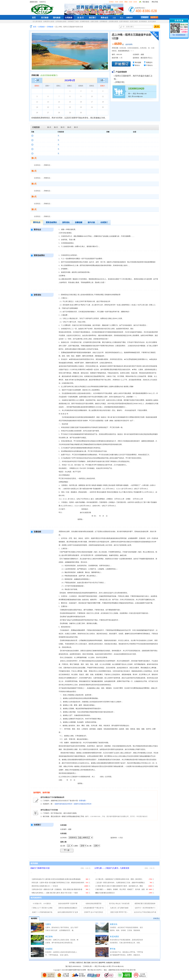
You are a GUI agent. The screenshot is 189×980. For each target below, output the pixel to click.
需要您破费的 (51, 222)
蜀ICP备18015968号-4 (95, 970)
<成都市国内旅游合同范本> (64, 804)
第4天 (69, 127)
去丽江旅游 (94, 21)
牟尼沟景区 (114, 937)
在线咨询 (109, 963)
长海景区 (49, 949)
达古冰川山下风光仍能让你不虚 (145, 912)
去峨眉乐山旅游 (49, 21)
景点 (122, 18)
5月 (103, 80)
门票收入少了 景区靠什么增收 (42, 908)
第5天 (76, 127)
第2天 (56, 127)
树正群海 (49, 937)
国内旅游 (57, 18)
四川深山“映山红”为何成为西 (119, 904)
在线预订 (104, 222)
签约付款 (91, 222)
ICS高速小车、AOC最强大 (42, 904)
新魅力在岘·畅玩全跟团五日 (105, 893)
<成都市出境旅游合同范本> (83, 804)
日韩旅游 (50, 27)
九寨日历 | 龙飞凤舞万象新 (119, 908)
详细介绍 (120, 82)
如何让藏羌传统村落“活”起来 (68, 912)
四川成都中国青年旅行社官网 (43, 9)
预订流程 (87, 963)
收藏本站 (43, 2)
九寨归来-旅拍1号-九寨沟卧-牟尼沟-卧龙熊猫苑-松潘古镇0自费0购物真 (56, 879)
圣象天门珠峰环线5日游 (40, 868)
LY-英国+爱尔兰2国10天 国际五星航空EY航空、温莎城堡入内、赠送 (119, 886)
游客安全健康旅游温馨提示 (68, 908)
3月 (37, 80)
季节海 (113, 949)
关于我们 (72, 963)
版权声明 (102, 963)
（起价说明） (129, 44)
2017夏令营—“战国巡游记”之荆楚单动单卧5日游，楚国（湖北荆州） (119, 879)
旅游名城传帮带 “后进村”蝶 (68, 904)
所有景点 (156, 918)
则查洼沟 (114, 924)
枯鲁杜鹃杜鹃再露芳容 (94, 904)
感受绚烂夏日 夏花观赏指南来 (145, 904)
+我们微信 (146, 2)
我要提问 (149, 62)
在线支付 (129, 18)
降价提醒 (138, 62)
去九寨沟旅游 (37, 21)
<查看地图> (82, 801)
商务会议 (104, 18)
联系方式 (80, 963)
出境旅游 (69, 18)
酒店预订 (93, 18)
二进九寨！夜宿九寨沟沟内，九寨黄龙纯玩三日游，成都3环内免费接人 (120, 883)
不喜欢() (149, 65)
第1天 (49, 127)
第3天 (63, 127)
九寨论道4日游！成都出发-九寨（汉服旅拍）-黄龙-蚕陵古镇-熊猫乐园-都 (57, 889)
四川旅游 (45, 18)
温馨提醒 (79, 222)
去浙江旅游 (134, 21)
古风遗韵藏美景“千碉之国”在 (94, 908)
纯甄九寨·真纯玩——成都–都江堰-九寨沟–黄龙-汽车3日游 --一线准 (55, 893)
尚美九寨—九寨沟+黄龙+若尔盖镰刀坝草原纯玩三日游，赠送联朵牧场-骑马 (58, 883)
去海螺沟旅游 (85, 21)
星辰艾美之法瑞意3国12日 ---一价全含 (45, 886)
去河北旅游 (152, 21)
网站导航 (155, 2)
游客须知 (66, 222)
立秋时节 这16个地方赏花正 (94, 912)
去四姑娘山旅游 (61, 21)
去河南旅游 (143, 21)
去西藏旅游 (103, 21)
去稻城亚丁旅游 (73, 21)
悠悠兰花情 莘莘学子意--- (119, 912)
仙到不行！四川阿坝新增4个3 (145, 908)
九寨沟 (48, 924)
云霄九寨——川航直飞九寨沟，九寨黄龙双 (112, 868)
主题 (114, 18)
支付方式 (94, 963)
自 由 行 (81, 18)
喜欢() (137, 65)
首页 (34, 18)
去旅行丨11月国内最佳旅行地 (42, 912)
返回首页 (117, 963)
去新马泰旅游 (124, 21)
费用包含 (37, 222)
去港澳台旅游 (113, 21)
